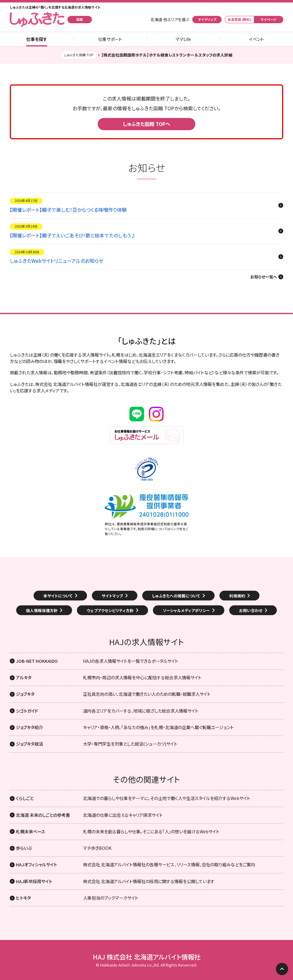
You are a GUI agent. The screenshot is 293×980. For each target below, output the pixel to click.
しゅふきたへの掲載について (176, 596)
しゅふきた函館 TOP (79, 55)
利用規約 (237, 596)
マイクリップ (207, 19)
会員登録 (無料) (239, 19)
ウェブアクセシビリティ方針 (110, 610)
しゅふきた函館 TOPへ (146, 124)
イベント (257, 39)
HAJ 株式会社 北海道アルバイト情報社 (147, 957)
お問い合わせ (251, 610)
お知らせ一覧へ (264, 277)
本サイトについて (58, 596)
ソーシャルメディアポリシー (186, 610)
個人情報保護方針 (42, 610)
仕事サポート (110, 39)
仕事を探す (37, 39)
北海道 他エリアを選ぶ (170, 20)
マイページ (269, 19)
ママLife (183, 39)
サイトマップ (112, 596)
